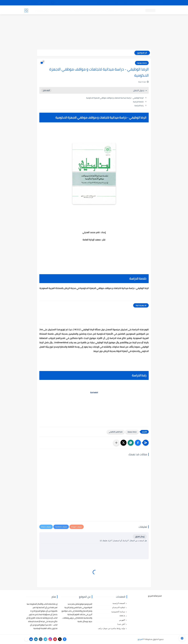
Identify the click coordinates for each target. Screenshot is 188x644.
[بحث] (26, 10)
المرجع (140, 639)
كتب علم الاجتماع (96, 10)
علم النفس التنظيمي (116, 432)
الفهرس (122, 620)
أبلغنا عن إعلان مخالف (107, 3)
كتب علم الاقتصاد (80, 10)
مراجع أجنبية (55, 10)
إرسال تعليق (140, 537)
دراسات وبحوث (142, 63)
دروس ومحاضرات (41, 10)
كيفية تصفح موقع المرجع (143, 3)
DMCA (122, 616)
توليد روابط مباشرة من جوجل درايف (112, 628)
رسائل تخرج (67, 10)
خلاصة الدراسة (138, 102)
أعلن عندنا (121, 624)
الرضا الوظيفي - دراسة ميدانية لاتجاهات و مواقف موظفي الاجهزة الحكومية (115, 98)
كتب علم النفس (126, 10)
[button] (138, 443)
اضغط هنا (94, 392)
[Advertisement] (94, 33)
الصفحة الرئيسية (119, 603)
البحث (129, 3)
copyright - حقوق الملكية (88, 3)
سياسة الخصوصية (118, 612)
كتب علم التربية (112, 10)
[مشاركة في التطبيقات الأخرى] (116, 443)
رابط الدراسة (139, 106)
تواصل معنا (159, 3)
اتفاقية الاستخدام (119, 607)
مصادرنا (121, 3)
